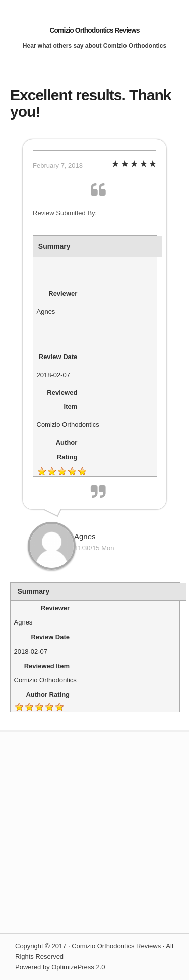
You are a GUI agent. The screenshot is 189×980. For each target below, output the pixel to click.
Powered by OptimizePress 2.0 (60, 967)
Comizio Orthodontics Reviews (94, 30)
